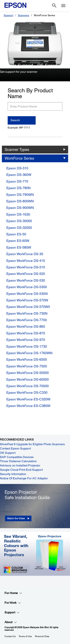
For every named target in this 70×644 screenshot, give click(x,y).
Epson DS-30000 (19, 221)
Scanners (24, 15)
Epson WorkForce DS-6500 (27, 359)
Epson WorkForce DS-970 (26, 340)
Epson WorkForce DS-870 (26, 333)
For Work (13, 603)
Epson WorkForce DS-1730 (27, 346)
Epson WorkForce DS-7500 (27, 366)
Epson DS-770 (17, 181)
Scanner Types (17, 150)
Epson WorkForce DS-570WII (28, 307)
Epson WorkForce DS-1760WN (29, 353)
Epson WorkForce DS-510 (26, 267)
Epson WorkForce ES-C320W (28, 399)
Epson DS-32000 (19, 228)
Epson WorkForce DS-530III (27, 294)
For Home (13, 593)
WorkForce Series (19, 158)
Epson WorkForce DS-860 (26, 326)
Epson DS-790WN (20, 195)
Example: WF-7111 (19, 128)
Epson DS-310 (17, 168)
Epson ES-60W (18, 241)
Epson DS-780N (18, 188)
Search (15, 120)
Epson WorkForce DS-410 (26, 261)
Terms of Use (25, 636)
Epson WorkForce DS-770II (27, 320)
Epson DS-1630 (18, 214)
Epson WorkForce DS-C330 (27, 392)
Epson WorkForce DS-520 (26, 274)
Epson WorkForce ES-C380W (28, 406)
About (11, 622)
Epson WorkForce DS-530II (27, 287)
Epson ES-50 (16, 234)
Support (8, 15)
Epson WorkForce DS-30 (25, 254)
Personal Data (42, 636)
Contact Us (10, 636)
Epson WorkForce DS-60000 (28, 379)
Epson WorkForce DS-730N (27, 313)
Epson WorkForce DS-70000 (28, 386)
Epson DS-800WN (20, 201)
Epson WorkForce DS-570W (27, 300)
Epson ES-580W (19, 247)
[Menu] (63, 6)
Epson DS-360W (19, 175)
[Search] (54, 6)
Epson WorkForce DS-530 (26, 280)
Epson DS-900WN (20, 208)
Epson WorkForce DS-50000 (28, 373)
